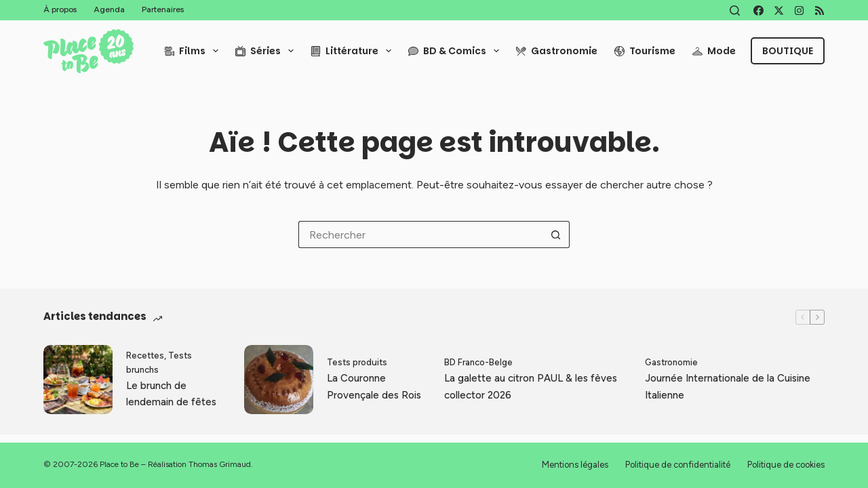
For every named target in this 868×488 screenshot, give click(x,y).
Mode (714, 51)
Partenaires (163, 9)
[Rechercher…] (420, 235)
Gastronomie (557, 51)
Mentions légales (575, 465)
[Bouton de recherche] (556, 235)
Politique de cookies (786, 465)
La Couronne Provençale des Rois (374, 387)
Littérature (354, 51)
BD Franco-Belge (478, 362)
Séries (267, 51)
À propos (60, 9)
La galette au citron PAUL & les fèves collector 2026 (531, 387)
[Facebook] (758, 11)
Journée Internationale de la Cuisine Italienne (728, 387)
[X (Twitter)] (779, 11)
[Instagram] (799, 11)
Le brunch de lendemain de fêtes (171, 394)
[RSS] (820, 11)
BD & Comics (456, 51)
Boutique (788, 51)
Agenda (109, 9)
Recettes (145, 355)
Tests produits (357, 362)
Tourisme (645, 51)
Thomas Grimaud (220, 464)
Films (194, 51)
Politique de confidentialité (678, 465)
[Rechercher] (735, 11)
